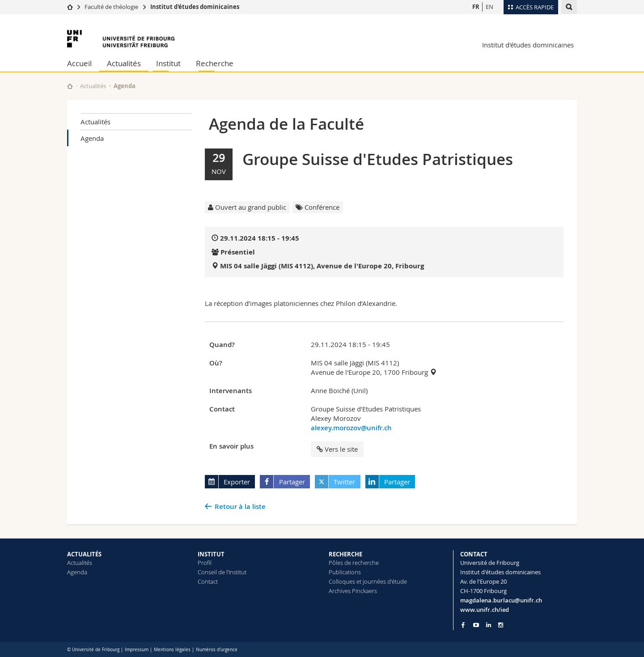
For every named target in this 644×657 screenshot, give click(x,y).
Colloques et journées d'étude (368, 581)
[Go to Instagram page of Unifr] (501, 625)
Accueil (79, 63)
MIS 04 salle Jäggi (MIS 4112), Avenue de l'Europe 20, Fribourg (322, 266)
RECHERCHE (345, 554)
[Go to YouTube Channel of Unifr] (476, 625)
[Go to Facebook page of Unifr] (463, 625)
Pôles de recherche (354, 563)
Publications (345, 572)
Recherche (215, 63)
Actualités (124, 63)
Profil (205, 563)
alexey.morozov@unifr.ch (351, 428)
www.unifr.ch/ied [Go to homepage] (485, 610)
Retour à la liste (240, 507)
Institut (168, 63)
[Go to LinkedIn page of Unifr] (489, 625)
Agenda (92, 138)
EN (489, 7)
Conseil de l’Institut (222, 572)
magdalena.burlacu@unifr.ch (501, 600)
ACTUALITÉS (84, 554)
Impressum (137, 650)
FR (476, 7)
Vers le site (337, 449)
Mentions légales (172, 650)
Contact (208, 581)
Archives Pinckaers (353, 591)
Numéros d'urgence (217, 650)
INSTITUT (211, 554)
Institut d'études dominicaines (195, 7)
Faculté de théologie (111, 7)
